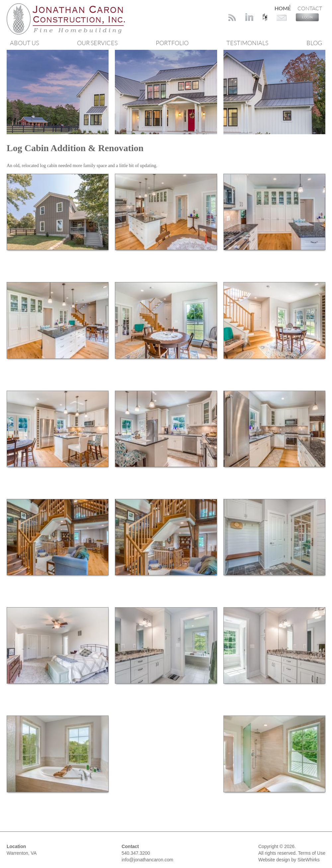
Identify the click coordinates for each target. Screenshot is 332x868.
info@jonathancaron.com (147, 860)
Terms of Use (312, 853)
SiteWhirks (309, 860)
